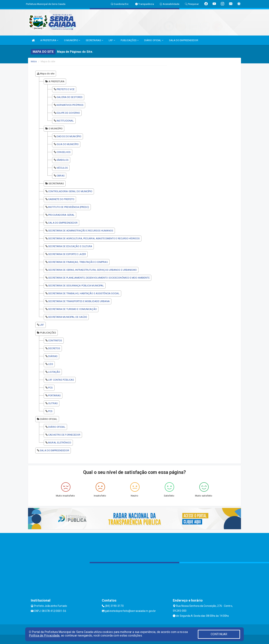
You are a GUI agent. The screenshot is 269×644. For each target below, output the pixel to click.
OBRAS (61, 176)
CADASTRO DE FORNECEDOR (64, 435)
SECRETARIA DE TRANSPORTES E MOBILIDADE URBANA (79, 301)
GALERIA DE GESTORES (70, 97)
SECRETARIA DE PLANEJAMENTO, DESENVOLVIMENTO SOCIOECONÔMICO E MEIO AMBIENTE (99, 278)
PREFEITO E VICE (66, 89)
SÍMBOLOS (63, 160)
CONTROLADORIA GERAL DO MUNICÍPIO (70, 191)
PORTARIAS (54, 395)
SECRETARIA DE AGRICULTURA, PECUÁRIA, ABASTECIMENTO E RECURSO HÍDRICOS (94, 238)
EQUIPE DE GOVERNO (68, 113)
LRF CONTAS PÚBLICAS (61, 380)
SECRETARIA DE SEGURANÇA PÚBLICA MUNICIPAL (76, 286)
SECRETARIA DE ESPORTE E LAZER (67, 254)
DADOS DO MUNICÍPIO (69, 136)
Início (34, 61)
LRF (112, 40)
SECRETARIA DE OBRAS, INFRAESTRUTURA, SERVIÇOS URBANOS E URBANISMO (92, 270)
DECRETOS (54, 348)
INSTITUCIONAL (65, 121)
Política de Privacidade (44, 635)
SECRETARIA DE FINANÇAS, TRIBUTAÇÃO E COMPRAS (78, 262)
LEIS (51, 364)
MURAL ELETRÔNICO (60, 443)
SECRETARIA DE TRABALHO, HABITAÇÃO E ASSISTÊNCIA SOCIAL (84, 293)
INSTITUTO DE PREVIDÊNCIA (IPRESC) (69, 207)
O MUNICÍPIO (72, 40)
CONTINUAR (219, 634)
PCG (50, 388)
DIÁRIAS (53, 356)
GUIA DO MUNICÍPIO (68, 144)
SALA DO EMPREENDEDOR (184, 40)
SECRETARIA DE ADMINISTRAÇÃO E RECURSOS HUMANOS (81, 231)
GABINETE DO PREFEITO (61, 199)
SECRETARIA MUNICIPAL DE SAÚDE (68, 317)
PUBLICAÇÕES (130, 40)
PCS (50, 411)
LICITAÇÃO (54, 372)
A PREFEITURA (49, 40)
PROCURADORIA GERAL (61, 215)
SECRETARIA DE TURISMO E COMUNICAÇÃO (72, 309)
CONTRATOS (55, 341)
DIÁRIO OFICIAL (154, 40)
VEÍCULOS (62, 168)
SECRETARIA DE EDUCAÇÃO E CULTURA (70, 246)
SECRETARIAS (94, 40)
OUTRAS (53, 403)
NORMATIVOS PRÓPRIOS (70, 105)
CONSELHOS (64, 152)
